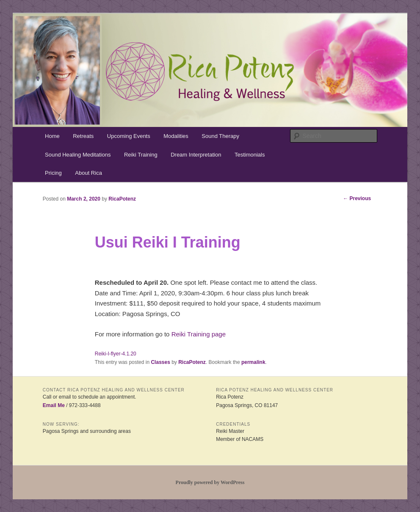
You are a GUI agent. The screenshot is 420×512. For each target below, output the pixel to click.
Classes (160, 362)
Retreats (83, 136)
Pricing (53, 173)
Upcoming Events (129, 136)
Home (52, 136)
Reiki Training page (199, 334)
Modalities (176, 136)
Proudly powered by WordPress (210, 482)
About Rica (88, 173)
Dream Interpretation (196, 155)
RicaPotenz (122, 199)
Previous (357, 198)
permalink (253, 362)
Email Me (54, 405)
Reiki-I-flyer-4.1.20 (116, 354)
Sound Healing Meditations (78, 155)
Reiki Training (141, 155)
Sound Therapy (220, 136)
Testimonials (250, 155)
